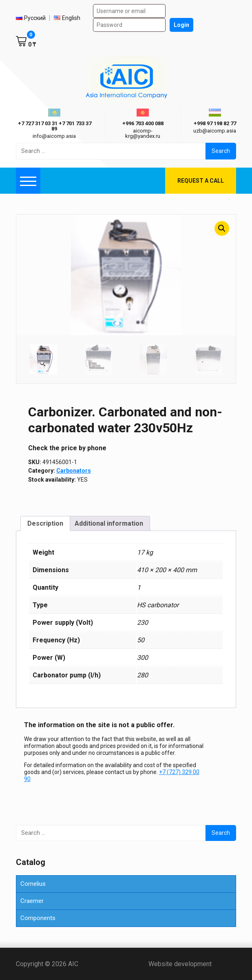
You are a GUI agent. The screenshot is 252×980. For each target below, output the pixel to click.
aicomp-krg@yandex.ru (143, 133)
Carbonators (74, 471)
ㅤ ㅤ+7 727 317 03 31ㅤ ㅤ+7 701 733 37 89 (54, 126)
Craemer (32, 901)
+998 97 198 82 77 (215, 123)
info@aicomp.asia (54, 136)
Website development (192, 964)
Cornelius (33, 884)
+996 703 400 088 (143, 123)
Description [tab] (45, 523)
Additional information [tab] (109, 523)
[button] (222, 228)
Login (181, 25)
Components (38, 918)
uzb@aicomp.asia (215, 131)
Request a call (201, 181)
